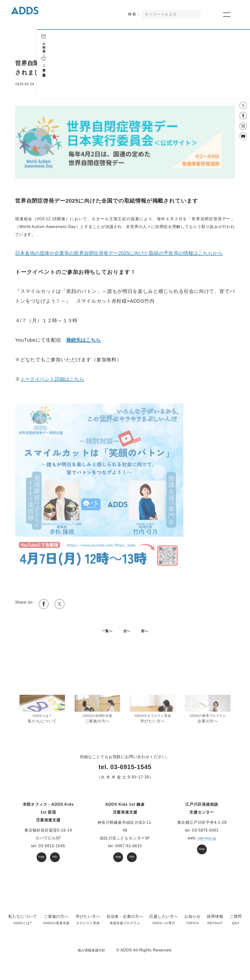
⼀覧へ (106, 637)
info (55, 863)
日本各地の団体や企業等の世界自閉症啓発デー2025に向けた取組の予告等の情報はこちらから (123, 256)
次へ (127, 637)
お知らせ (49, 84)
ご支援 (243, 64)
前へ (146, 637)
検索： (135, 15)
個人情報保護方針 (91, 956)
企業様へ (243, 74)
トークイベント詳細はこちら (53, 382)
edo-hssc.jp (207, 844)
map (42, 863)
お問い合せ (243, 45)
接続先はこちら (84, 343)
